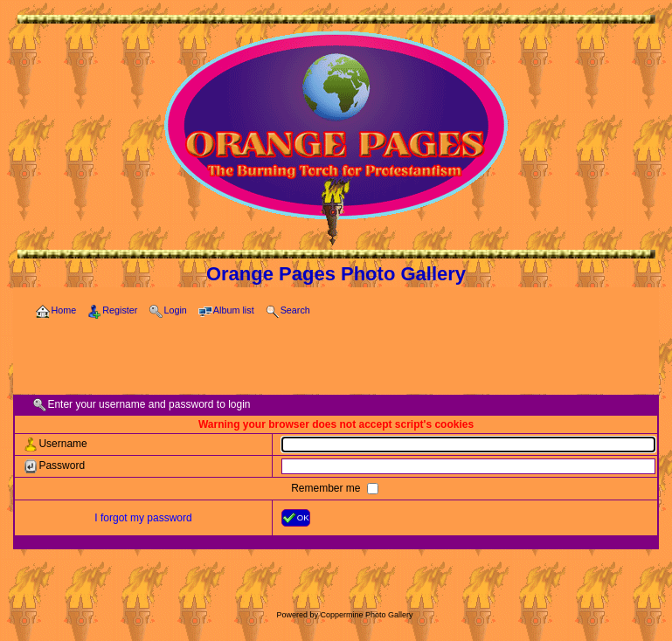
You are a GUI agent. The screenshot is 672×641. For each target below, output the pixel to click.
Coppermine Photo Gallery (366, 615)
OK (296, 518)
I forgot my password (143, 518)
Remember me (327, 488)
